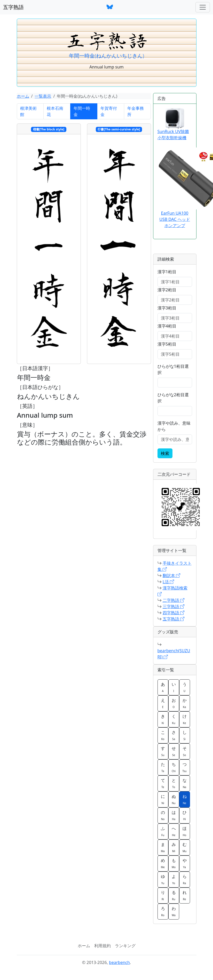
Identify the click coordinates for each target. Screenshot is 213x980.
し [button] (185, 735)
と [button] (174, 783)
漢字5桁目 (167, 344)
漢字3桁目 (167, 308)
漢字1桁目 (167, 272)
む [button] (185, 847)
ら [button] (185, 879)
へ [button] (174, 831)
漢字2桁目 (167, 290)
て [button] (163, 783)
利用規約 (102, 946)
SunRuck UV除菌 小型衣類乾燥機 (173, 124)
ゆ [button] (163, 879)
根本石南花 (55, 111)
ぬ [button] (174, 799)
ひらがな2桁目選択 (173, 398)
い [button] (174, 687)
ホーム (23, 96)
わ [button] (174, 911)
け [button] (185, 719)
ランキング (125, 946)
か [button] (185, 703)
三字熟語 (173, 606)
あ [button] (163, 687)
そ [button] (185, 751)
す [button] (163, 751)
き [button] (163, 719)
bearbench (119, 962)
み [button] (174, 847)
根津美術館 (28, 111)
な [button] (185, 783)
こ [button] (163, 735)
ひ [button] (185, 815)
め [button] (163, 863)
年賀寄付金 (109, 111)
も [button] (174, 863)
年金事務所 (136, 111)
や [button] (185, 863)
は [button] (174, 815)
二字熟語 (173, 600)
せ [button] (174, 751)
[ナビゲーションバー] (203, 7)
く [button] (174, 719)
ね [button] (185, 799)
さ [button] (174, 735)
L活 (168, 582)
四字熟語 (173, 613)
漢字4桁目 (167, 326)
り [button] (163, 895)
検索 (165, 453)
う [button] (185, 687)
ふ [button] (163, 831)
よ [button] (174, 879)
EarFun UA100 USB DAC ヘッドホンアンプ (175, 219)
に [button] (163, 799)
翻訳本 (171, 575)
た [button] (163, 767)
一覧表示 (43, 96)
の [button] (163, 815)
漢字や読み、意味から (174, 426)
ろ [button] (163, 911)
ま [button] (163, 847)
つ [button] (185, 767)
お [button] (174, 703)
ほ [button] (185, 831)
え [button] (163, 703)
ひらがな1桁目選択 (173, 369)
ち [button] (174, 767)
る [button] (174, 895)
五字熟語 (13, 7)
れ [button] (185, 895)
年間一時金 (82, 111)
